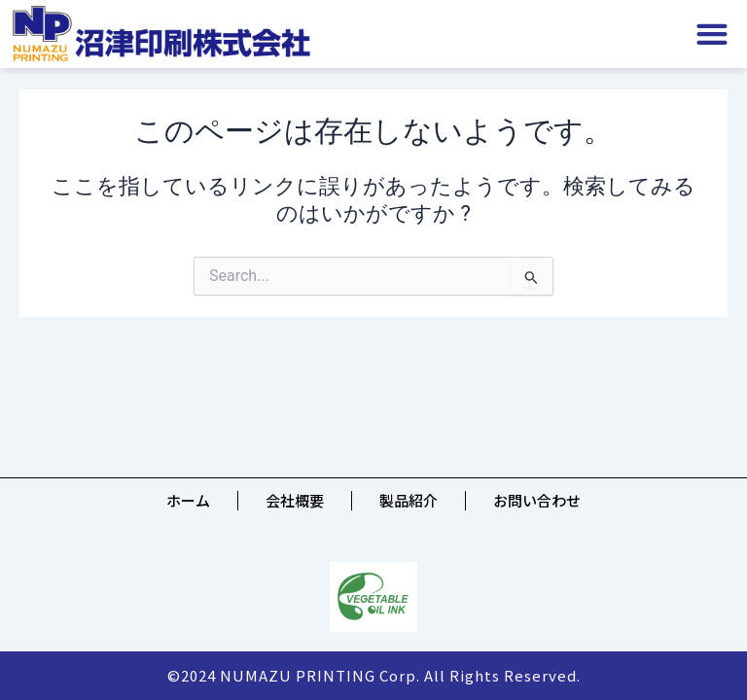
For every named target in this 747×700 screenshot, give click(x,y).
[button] (712, 35)
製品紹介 (409, 500)
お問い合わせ (537, 500)
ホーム (188, 500)
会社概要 (295, 500)
